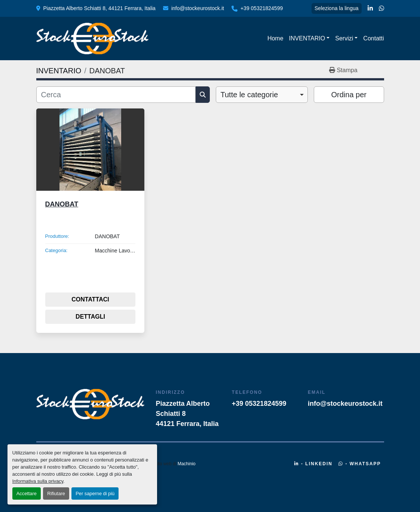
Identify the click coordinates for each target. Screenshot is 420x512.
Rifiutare (56, 493)
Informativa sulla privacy (38, 481)
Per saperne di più (95, 493)
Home (275, 38)
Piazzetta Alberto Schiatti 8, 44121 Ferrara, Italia (99, 8)
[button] (309, 39)
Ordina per (349, 95)
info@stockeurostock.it (198, 8)
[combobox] (262, 95)
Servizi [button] (344, 38)
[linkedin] (370, 9)
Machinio (187, 464)
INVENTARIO (307, 38)
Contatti (373, 38)
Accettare (27, 493)
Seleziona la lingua (337, 8)
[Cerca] (116, 95)
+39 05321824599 (262, 8)
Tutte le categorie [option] (249, 95)
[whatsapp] (381, 9)
